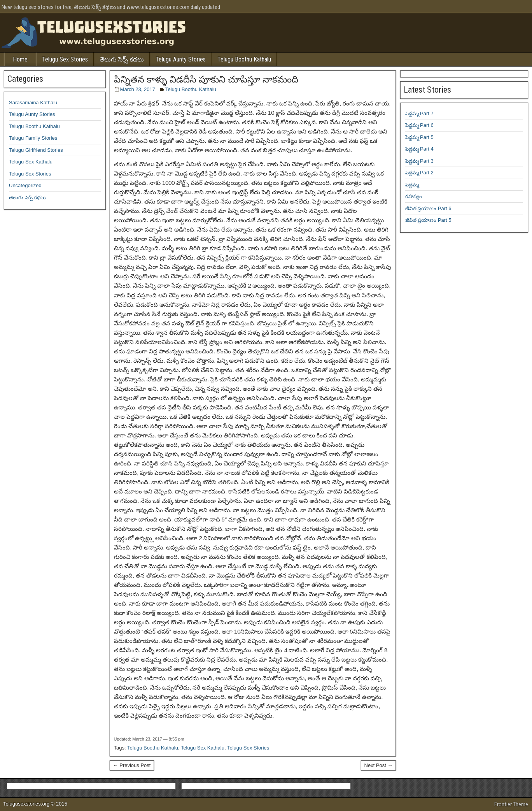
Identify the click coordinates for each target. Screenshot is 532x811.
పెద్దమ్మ (412, 185)
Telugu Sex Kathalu (203, 748)
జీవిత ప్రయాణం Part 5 (428, 220)
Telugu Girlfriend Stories (36, 150)
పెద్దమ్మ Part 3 (419, 161)
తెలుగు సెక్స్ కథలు (122, 59)
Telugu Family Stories (33, 138)
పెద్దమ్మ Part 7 (419, 113)
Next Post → (379, 765)
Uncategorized (25, 185)
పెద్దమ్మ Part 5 (419, 137)
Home (20, 59)
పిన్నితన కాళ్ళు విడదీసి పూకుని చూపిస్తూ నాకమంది (206, 79)
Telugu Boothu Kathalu (244, 59)
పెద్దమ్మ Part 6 (419, 125)
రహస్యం (414, 196)
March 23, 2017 (138, 89)
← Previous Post (132, 765)
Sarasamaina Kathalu (33, 103)
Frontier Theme (511, 804)
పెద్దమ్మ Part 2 (419, 173)
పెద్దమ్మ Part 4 (419, 149)
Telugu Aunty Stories (181, 59)
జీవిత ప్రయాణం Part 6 (428, 208)
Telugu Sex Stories (65, 59)
